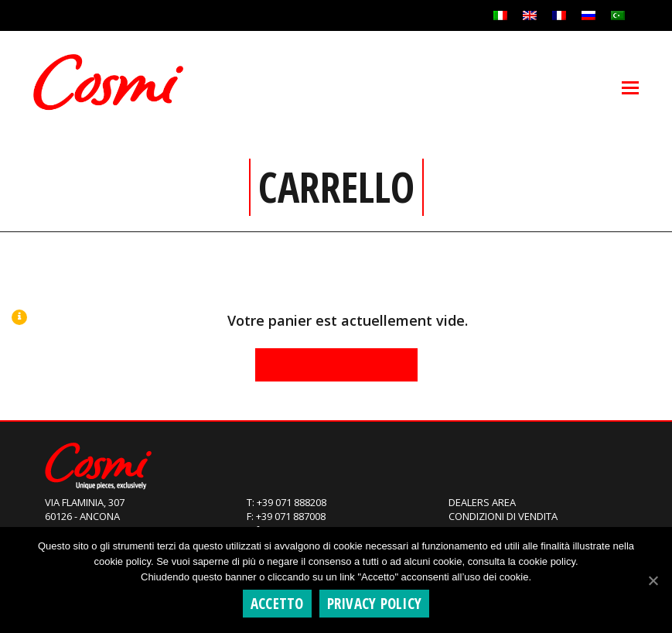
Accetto (277, 604)
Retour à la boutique (336, 364)
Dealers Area (482, 502)
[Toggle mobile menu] (630, 87)
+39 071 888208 (292, 502)
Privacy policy (375, 604)
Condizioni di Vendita (503, 516)
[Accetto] (653, 580)
